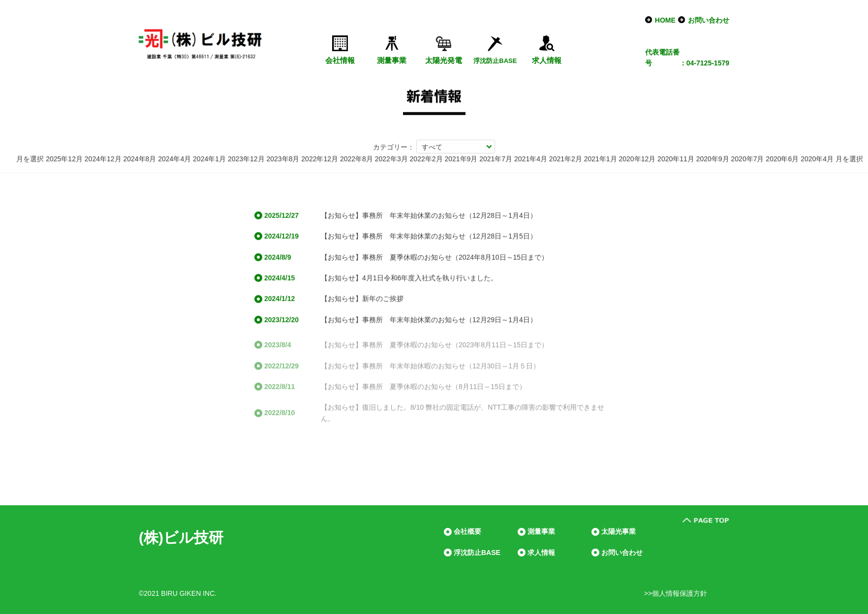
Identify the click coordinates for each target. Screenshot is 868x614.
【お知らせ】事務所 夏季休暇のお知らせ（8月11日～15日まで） (423, 390)
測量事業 (392, 60)
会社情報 (340, 60)
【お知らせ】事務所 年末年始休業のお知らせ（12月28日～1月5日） (429, 237)
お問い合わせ (709, 20)
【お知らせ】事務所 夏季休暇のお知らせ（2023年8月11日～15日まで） (434, 349)
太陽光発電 (444, 60)
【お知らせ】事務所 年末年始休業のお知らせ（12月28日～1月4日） (429, 216)
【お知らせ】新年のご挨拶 (362, 300)
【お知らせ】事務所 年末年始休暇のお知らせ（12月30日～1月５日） (430, 369)
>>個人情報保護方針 (676, 593)
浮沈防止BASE (477, 553)
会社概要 (467, 531)
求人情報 (547, 60)
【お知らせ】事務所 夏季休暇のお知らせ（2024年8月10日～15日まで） (434, 258)
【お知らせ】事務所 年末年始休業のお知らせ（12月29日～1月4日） (429, 321)
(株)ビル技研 (181, 537)
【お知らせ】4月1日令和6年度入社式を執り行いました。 (409, 279)
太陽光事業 (619, 531)
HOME (665, 20)
